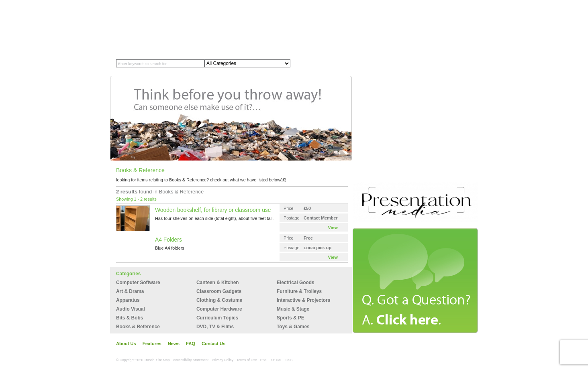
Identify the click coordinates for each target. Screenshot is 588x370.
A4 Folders (168, 240)
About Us (126, 344)
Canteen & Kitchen (218, 283)
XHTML (277, 360)
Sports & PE (291, 318)
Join (396, 3)
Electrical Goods (296, 283)
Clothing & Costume (219, 300)
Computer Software (138, 283)
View (333, 228)
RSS (264, 360)
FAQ (191, 344)
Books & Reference (138, 327)
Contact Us (213, 344)
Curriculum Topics (217, 318)
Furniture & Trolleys (299, 291)
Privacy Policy (223, 360)
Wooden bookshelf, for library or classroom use (213, 210)
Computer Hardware (219, 309)
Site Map (163, 360)
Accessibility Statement (191, 360)
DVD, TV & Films (215, 327)
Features (152, 344)
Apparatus (128, 300)
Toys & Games (293, 327)
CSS (289, 360)
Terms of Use (247, 360)
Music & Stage (293, 309)
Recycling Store (198, 45)
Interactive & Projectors (303, 300)
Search (321, 64)
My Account (440, 3)
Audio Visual (131, 309)
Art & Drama (130, 291)
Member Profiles (155, 45)
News (174, 344)
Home (123, 45)
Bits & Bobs (130, 318)
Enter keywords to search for (142, 64)
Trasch (153, 19)
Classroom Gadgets (219, 291)
